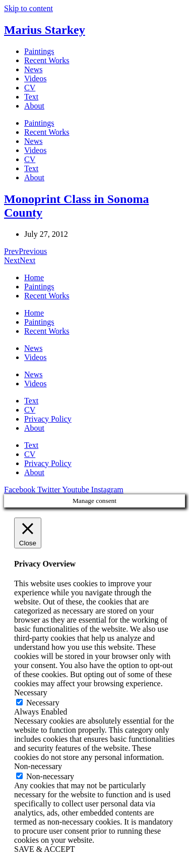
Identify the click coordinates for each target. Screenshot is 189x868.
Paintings (39, 51)
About (34, 106)
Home (34, 277)
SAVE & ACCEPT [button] (45, 849)
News (33, 69)
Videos (35, 79)
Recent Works (47, 60)
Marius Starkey (45, 30)
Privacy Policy (48, 419)
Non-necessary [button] (38, 766)
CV (30, 88)
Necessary (43, 703)
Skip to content (28, 8)
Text (31, 97)
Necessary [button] (31, 693)
